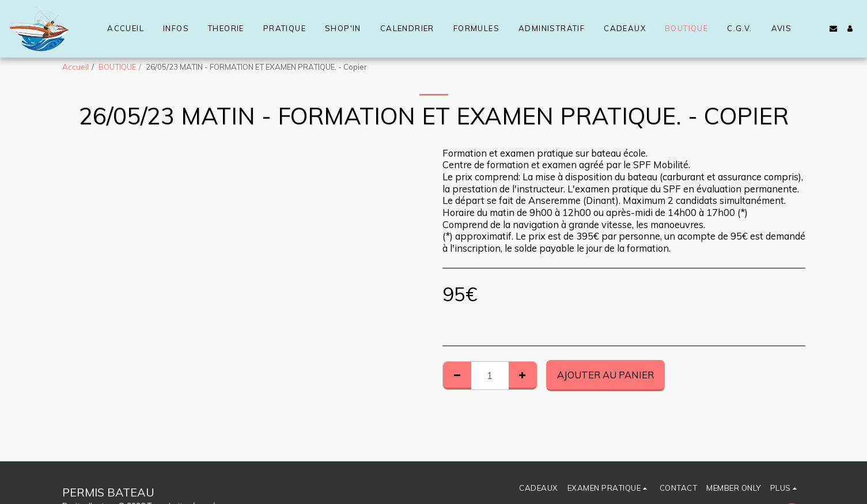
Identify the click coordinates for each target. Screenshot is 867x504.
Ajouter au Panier (605, 375)
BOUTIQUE (117, 67)
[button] (833, 29)
